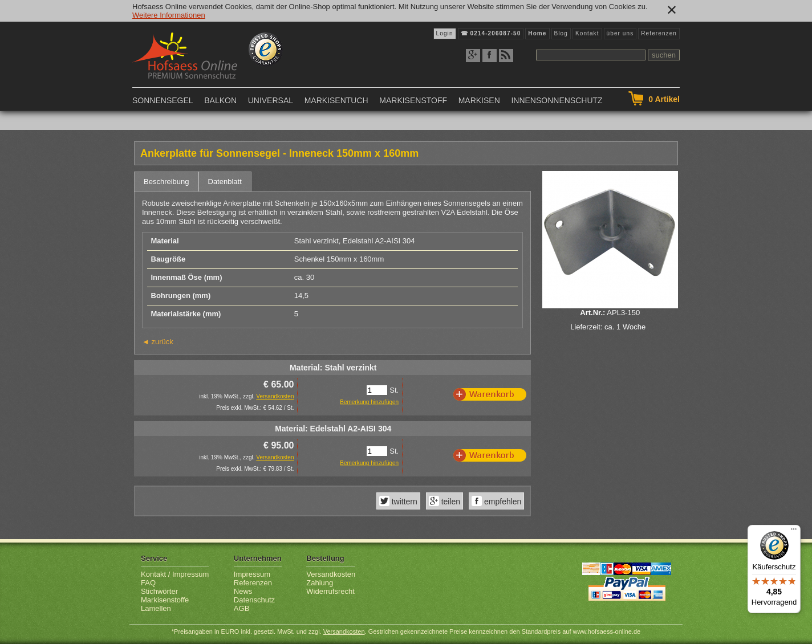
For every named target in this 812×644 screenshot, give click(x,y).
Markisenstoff (413, 100)
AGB (241, 608)
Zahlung (320, 583)
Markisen (479, 100)
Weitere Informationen (169, 15)
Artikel (664, 99)
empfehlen (502, 502)
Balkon (220, 100)
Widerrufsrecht (330, 591)
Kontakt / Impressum (175, 574)
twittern (403, 502)
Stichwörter (159, 591)
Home (537, 33)
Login (445, 33)
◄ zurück (158, 342)
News (243, 591)
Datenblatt (225, 182)
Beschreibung (167, 182)
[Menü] (794, 532)
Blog (561, 33)
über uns (620, 33)
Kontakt (587, 33)
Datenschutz (254, 600)
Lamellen (156, 608)
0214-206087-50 (496, 33)
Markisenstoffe (165, 600)
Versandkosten (275, 396)
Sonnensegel (163, 100)
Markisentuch (336, 100)
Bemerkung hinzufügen (369, 402)
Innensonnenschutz (557, 100)
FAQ (148, 583)
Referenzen (659, 33)
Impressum (252, 574)
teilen (450, 502)
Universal (271, 100)
